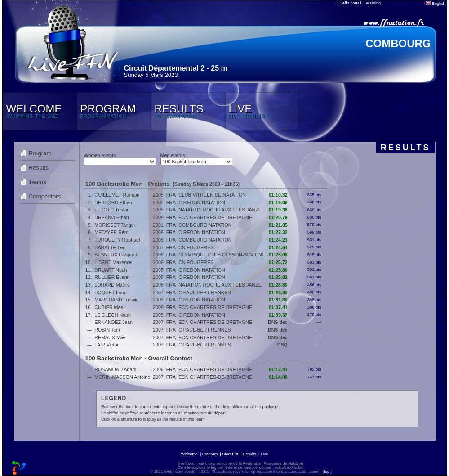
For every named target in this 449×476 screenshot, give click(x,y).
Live (265, 454)
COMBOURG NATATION (205, 225)
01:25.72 (278, 262)
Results (39, 168)
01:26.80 (278, 292)
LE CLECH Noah (113, 315)
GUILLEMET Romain (117, 195)
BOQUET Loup (110, 292)
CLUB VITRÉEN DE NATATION (212, 195)
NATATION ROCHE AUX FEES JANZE (220, 210)
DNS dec (278, 322)
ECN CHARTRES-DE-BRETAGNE (215, 217)
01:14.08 (278, 377)
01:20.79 (278, 217)
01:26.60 (278, 285)
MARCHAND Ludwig (116, 300)
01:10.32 (278, 195)
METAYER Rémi (112, 232)
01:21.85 (278, 225)
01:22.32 (278, 232)
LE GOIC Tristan (112, 210)
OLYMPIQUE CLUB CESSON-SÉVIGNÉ (222, 255)
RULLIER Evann (112, 277)
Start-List (230, 454)
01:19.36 (278, 210)
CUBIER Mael (109, 307)
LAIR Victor (107, 345)
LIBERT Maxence (113, 262)
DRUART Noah (111, 270)
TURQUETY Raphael (117, 240)
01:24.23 (278, 240)
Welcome (189, 454)
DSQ (282, 345)
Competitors (45, 196)
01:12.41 (278, 369)
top (327, 472)
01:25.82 (278, 277)
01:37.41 (278, 307)
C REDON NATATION (202, 202)
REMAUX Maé (110, 337)
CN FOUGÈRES (196, 247)
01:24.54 (278, 247)
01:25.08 (278, 255)
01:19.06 (278, 202)
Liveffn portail (349, 3)
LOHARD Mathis (112, 285)
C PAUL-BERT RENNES (205, 292)
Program (40, 153)
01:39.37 (278, 315)
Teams (38, 182)
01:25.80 (278, 270)
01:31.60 (278, 300)
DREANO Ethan (111, 217)
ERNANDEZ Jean (113, 322)
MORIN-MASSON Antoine (122, 377)
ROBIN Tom (107, 330)
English (435, 4)
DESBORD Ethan (113, 202)
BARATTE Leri (110, 247)
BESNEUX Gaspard (116, 255)
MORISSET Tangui (115, 225)
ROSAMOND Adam (115, 369)
